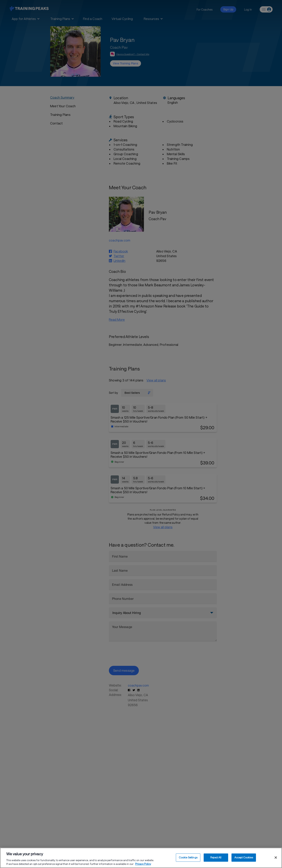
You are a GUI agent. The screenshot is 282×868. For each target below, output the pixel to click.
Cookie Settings (188, 857)
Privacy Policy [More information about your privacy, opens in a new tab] (143, 864)
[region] (141, 858)
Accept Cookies (244, 857)
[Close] (276, 858)
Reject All (216, 857)
